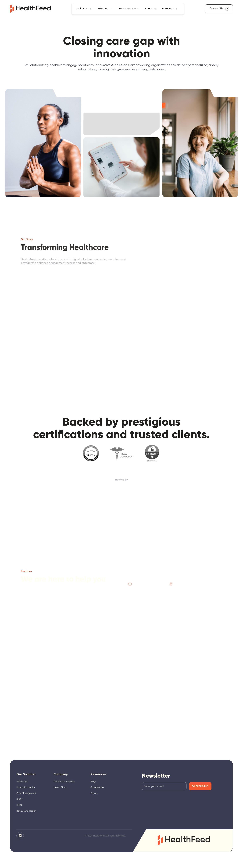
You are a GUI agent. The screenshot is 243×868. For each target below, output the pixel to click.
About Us (150, 9)
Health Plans (60, 787)
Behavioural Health (26, 811)
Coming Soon (200, 786)
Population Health (26, 787)
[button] (84, 9)
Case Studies (97, 787)
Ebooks (94, 793)
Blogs (93, 782)
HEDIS (19, 805)
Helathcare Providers (64, 782)
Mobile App (22, 782)
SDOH (20, 799)
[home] (30, 9)
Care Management (26, 793)
